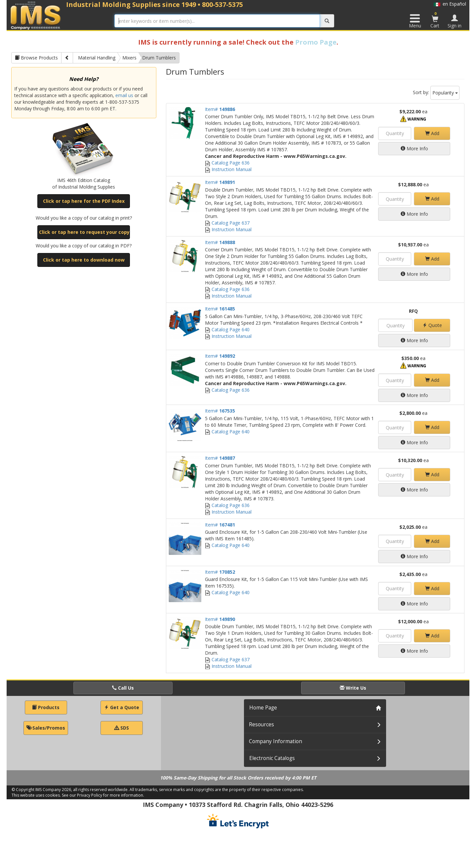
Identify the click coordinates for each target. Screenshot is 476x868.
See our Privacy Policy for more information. (103, 795)
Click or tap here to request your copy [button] (84, 232)
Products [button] (46, 707)
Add (432, 133)
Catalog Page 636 (227, 163)
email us (124, 95)
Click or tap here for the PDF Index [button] (84, 201)
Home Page (263, 708)
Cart (435, 20)
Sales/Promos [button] (46, 728)
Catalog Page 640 (227, 329)
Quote (432, 325)
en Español (450, 4)
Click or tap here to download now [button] (84, 260)
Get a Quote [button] (122, 707)
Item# (220, 109)
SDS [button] (122, 728)
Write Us (353, 688)
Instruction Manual (228, 169)
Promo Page (316, 42)
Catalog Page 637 (227, 223)
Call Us (123, 688)
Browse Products (36, 58)
